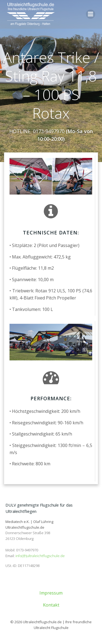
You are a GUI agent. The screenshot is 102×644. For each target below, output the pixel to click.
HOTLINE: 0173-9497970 (37, 131)
